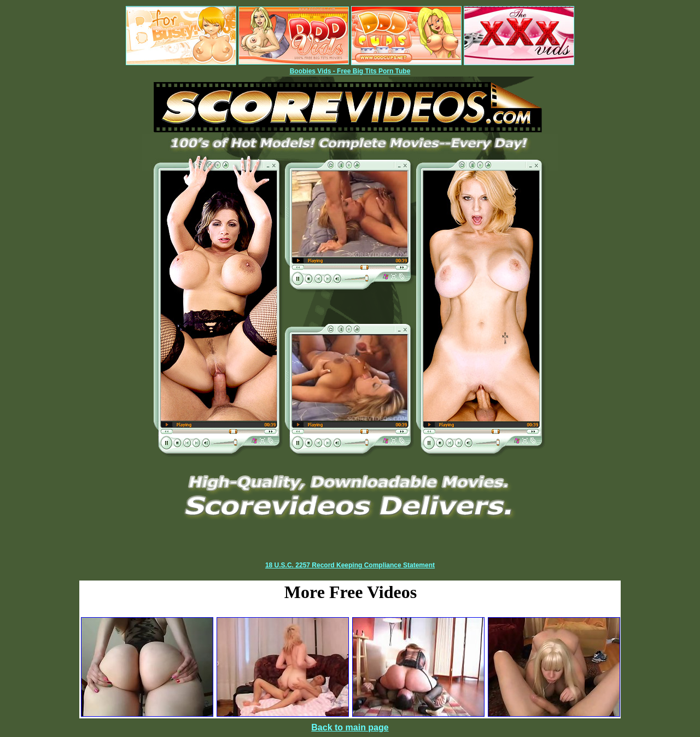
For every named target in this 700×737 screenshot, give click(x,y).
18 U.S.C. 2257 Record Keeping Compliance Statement (350, 565)
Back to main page (350, 727)
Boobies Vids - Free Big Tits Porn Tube (350, 71)
